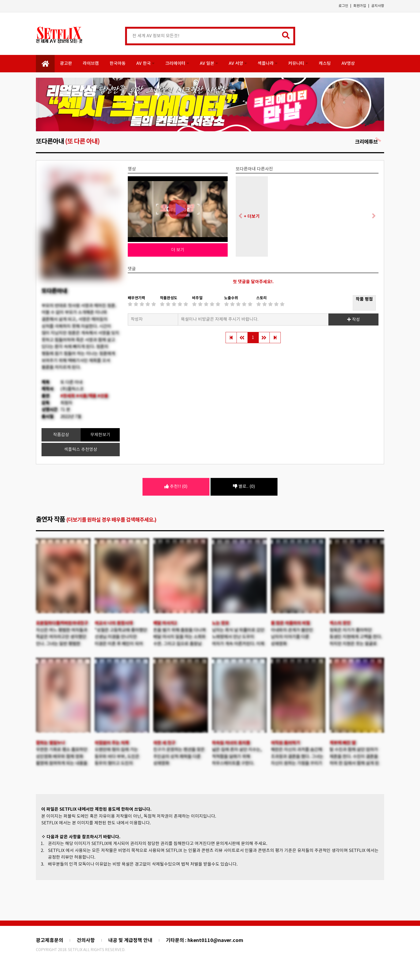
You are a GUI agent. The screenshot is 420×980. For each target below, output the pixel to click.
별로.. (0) (244, 487)
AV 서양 (238, 63)
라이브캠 (91, 63)
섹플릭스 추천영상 (81, 450)
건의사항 (86, 940)
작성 (354, 320)
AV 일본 (209, 63)
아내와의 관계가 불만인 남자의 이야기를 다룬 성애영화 (292, 637)
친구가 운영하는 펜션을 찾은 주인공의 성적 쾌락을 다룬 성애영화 (179, 756)
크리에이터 (177, 63)
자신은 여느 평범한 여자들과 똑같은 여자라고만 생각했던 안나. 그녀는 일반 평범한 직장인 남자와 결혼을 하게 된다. (62, 644)
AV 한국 (145, 63)
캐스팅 (325, 63)
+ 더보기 (252, 216)
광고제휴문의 (50, 940)
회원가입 (360, 6)
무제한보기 (100, 435)
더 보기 (178, 250)
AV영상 (348, 63)
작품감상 (61, 435)
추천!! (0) (176, 487)
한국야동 (118, 63)
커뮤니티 (298, 63)
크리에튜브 (368, 142)
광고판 (66, 63)
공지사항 (378, 6)
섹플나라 (268, 63)
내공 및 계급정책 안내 (130, 940)
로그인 (343, 6)
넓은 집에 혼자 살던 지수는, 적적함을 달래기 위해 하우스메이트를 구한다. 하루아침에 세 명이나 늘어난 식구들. (238, 763)
